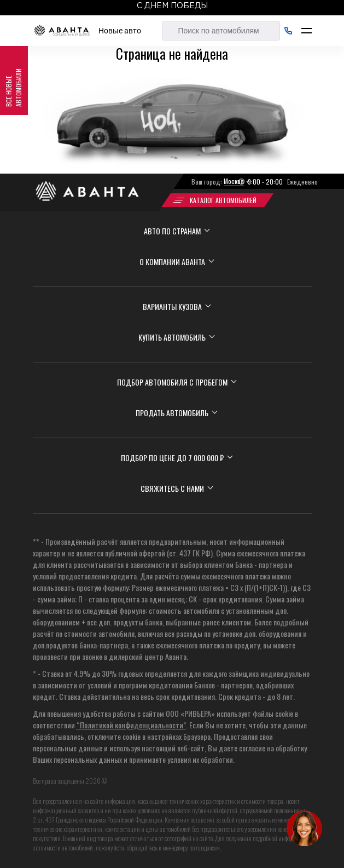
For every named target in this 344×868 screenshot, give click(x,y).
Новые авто (120, 31)
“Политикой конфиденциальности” (131, 725)
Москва (234, 181)
